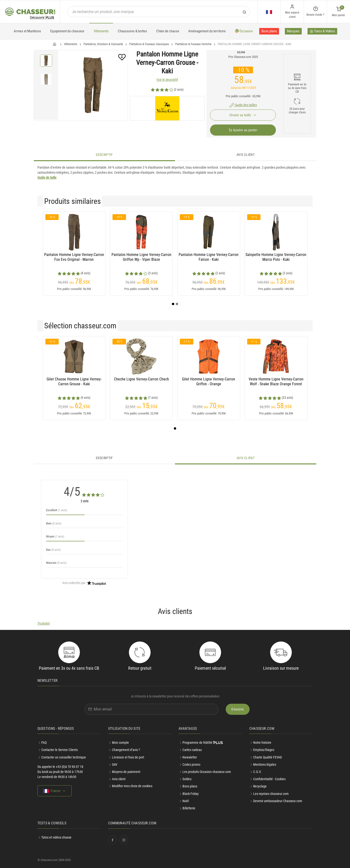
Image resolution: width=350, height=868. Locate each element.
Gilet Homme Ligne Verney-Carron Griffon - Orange (209, 382)
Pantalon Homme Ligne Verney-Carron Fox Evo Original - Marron (74, 257)
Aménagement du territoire (207, 31)
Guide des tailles (243, 105)
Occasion (244, 31)
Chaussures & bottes (132, 31)
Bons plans (269, 31)
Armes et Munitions (27, 31)
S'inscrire (238, 709)
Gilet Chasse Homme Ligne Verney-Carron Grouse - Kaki (74, 382)
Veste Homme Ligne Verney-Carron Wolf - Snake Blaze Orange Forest (276, 382)
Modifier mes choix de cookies (132, 786)
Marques (293, 31)
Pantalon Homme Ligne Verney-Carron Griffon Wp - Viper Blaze (141, 257)
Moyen (55, 536)
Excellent (57, 510)
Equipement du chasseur (67, 31)
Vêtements (101, 31)
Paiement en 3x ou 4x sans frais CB (297, 88)
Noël (186, 801)
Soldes (187, 779)
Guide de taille (47, 178)
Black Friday (191, 794)
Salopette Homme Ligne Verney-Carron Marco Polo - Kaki (276, 257)
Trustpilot (44, 623)
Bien (54, 523)
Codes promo (191, 765)
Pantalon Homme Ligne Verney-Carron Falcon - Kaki (209, 257)
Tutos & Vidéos (322, 32)
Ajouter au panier (243, 130)
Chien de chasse (168, 31)
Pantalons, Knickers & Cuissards (103, 44)
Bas (53, 550)
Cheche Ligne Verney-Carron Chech (141, 379)
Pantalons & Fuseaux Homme (193, 44)
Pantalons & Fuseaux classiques (149, 44)
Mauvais (56, 563)
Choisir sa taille (241, 115)
